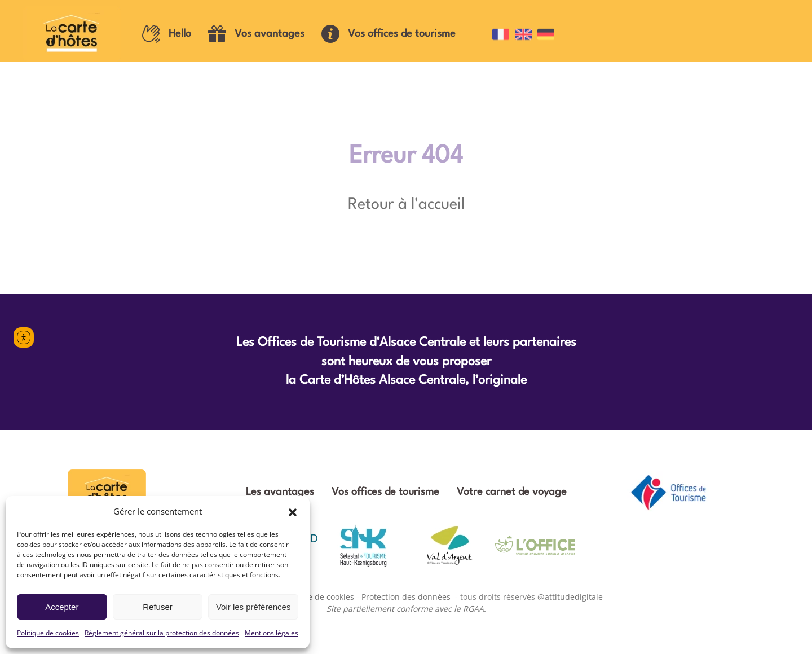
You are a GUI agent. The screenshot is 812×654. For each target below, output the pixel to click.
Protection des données (406, 597)
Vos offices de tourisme (389, 34)
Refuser (158, 607)
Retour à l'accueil (406, 205)
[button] (293, 511)
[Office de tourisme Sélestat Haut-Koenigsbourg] (363, 546)
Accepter (62, 607)
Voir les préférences (253, 607)
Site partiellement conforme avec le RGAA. (406, 609)
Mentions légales (272, 633)
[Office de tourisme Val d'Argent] (449, 546)
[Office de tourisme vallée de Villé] (535, 546)
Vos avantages (256, 34)
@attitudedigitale (570, 597)
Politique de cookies (48, 633)
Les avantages (280, 492)
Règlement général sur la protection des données (162, 633)
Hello (167, 34)
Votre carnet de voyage (512, 492)
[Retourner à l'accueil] (74, 34)
